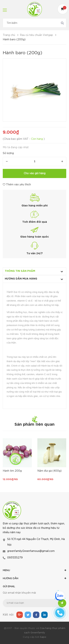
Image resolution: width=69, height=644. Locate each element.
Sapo (43, 637)
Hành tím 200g (12, 471)
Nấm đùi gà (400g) (49, 471)
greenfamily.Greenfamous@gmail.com (31, 551)
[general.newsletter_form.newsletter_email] (34, 603)
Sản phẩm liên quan (34, 425)
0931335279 (15, 558)
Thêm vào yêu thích (17, 184)
